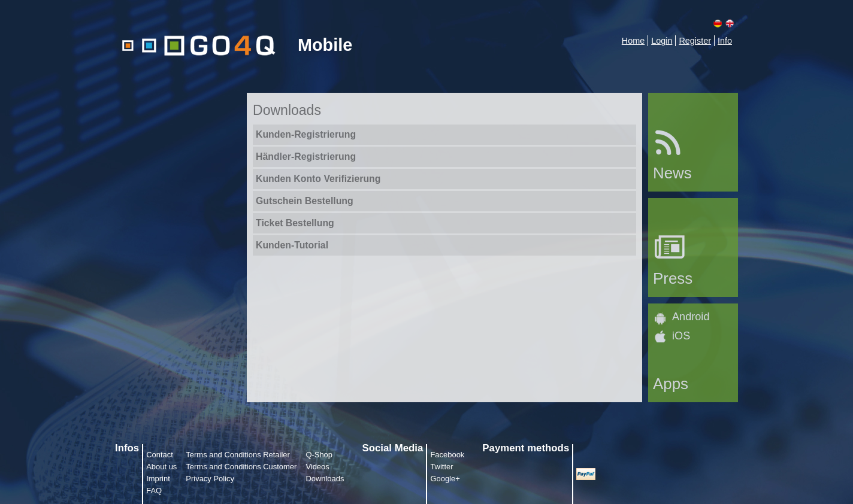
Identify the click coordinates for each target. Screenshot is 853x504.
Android (691, 317)
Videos (317, 467)
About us (161, 467)
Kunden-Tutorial (292, 245)
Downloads (325, 479)
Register (695, 41)
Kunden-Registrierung (306, 134)
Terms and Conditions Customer (241, 467)
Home (633, 41)
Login (662, 41)
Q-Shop (319, 455)
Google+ (445, 479)
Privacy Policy (210, 479)
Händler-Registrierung (306, 157)
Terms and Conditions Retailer (238, 455)
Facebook (447, 455)
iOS (681, 336)
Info (725, 41)
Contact (160, 455)
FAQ (154, 491)
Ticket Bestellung (295, 223)
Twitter (441, 467)
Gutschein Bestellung (305, 201)
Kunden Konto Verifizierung (318, 179)
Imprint (158, 479)
